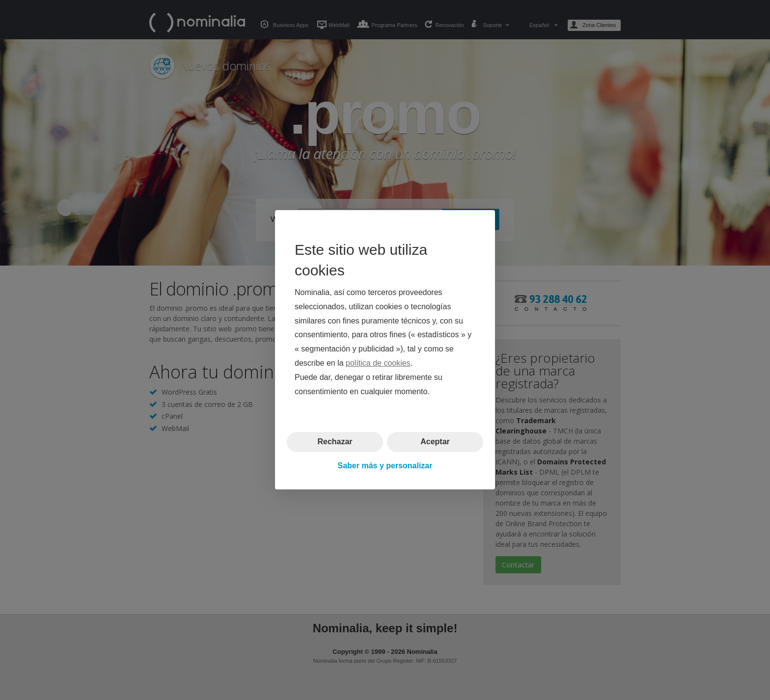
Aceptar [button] (435, 442)
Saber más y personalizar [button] (385, 466)
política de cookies (378, 363)
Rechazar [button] (335, 442)
